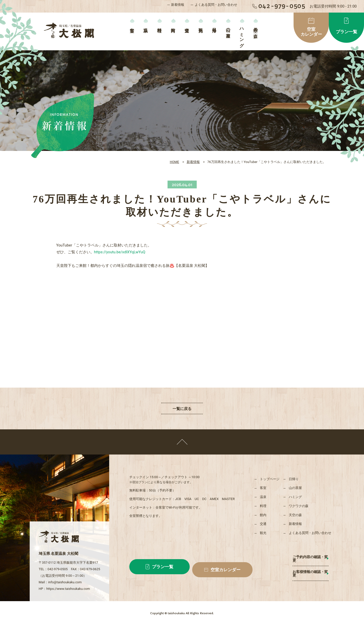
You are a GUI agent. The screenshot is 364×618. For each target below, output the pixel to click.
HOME (174, 162)
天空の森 (255, 28)
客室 (132, 25)
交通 (187, 25)
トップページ (270, 479)
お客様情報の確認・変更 (300, 568)
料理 (159, 25)
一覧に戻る (182, 409)
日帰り (214, 28)
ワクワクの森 (299, 506)
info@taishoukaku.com (65, 575)
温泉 (146, 25)
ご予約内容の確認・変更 (300, 557)
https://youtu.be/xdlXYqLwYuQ (120, 252)
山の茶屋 (228, 28)
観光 (201, 25)
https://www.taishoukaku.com (68, 582)
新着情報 (178, 5)
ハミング (242, 35)
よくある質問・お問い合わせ (216, 5)
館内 (173, 25)
